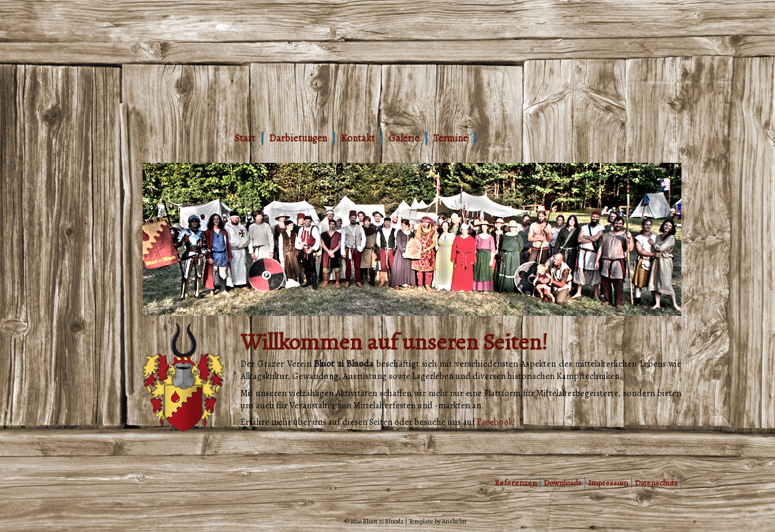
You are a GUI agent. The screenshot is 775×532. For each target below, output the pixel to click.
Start (245, 138)
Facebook (495, 422)
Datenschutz (656, 483)
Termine (451, 138)
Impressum (608, 483)
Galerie (404, 138)
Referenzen (516, 483)
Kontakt (358, 138)
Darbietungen (298, 138)
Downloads (563, 483)
